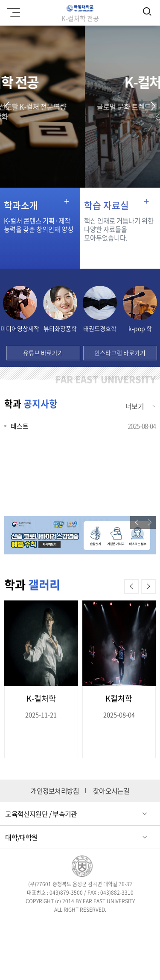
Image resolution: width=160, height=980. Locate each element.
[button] (153, 106)
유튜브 (129, 926)
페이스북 (31, 926)
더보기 (135, 406)
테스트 (20, 426)
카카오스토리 (80, 945)
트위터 (55, 926)
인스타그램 (80, 926)
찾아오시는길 (111, 791)
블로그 (105, 926)
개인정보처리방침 (55, 791)
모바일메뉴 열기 (12, 9)
